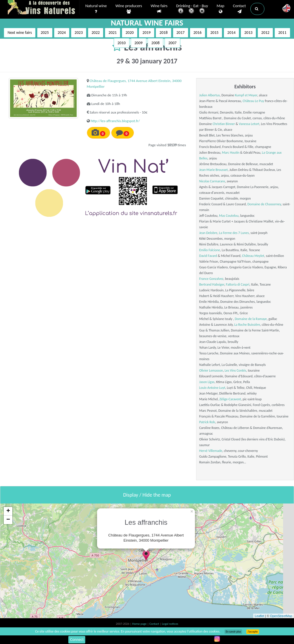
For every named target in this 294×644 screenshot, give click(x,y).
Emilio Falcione (210, 250)
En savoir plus (233, 632)
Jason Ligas (207, 382)
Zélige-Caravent (230, 399)
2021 (113, 33)
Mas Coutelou (229, 216)
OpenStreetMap (281, 616)
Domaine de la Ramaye (251, 319)
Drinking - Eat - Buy (192, 9)
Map (221, 9)
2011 (282, 33)
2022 (96, 33)
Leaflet (259, 616)
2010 (121, 43)
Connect (77, 640)
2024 (62, 33)
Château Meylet (253, 256)
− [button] (8, 520)
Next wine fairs (20, 33)
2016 (198, 33)
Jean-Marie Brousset (214, 170)
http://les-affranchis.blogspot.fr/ (115, 121)
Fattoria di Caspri (238, 284)
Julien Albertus (210, 95)
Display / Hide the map (147, 495)
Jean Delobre (208, 233)
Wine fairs (159, 9)
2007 (172, 43)
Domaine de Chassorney (264, 204)
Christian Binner (224, 124)
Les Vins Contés (235, 370)
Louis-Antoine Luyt (212, 388)
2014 (231, 33)
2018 (163, 33)
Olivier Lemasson (211, 370)
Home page (140, 624)
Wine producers (129, 9)
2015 (214, 33)
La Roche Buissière (247, 325)
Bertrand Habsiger (212, 284)
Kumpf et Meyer (246, 95)
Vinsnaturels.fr (44, 8)
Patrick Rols (207, 422)
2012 (265, 33)
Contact (239, 9)
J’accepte (253, 632)
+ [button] (8, 511)
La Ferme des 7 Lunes (234, 233)
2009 (138, 43)
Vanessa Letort (249, 124)
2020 (129, 33)
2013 (248, 33)
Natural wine (96, 9)
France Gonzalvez (211, 279)
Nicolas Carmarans (212, 181)
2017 (181, 33)
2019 (146, 33)
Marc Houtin (231, 153)
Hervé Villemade (211, 451)
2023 (79, 33)
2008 (155, 43)
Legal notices (170, 624)
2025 (45, 33)
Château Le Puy (253, 101)
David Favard (208, 256)
